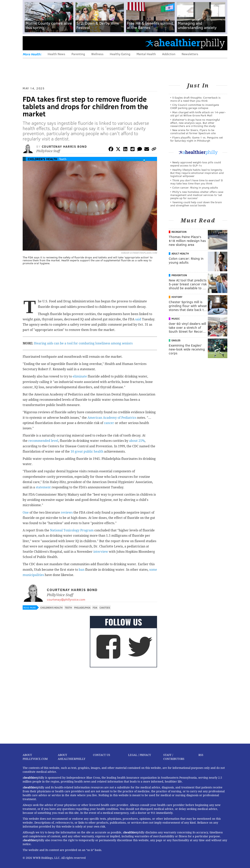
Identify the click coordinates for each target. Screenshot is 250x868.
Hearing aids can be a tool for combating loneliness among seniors (83, 343)
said (138, 319)
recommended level (43, 441)
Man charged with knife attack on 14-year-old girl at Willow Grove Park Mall (198, 114)
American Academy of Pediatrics (112, 418)
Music (176, 319)
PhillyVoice (50, 43)
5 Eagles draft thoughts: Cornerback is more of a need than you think (195, 99)
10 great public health (87, 452)
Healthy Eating (120, 54)
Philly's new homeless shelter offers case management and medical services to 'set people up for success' (197, 195)
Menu (29, 43)
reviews (67, 513)
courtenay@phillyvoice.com (66, 599)
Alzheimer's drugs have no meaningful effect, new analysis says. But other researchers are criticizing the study (195, 123)
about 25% (137, 441)
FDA (95, 607)
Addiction (169, 54)
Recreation (179, 232)
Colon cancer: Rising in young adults (195, 187)
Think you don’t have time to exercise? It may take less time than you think (197, 182)
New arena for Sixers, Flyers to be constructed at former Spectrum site (193, 132)
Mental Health (146, 54)
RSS (201, 755)
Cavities (105, 607)
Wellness (97, 54)
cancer (109, 423)
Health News (56, 54)
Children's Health (42, 159)
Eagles (176, 340)
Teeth (63, 159)
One (26, 513)
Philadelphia (82, 607)
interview (101, 552)
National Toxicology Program (72, 530)
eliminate (80, 376)
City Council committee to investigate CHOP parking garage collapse (195, 106)
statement (44, 487)
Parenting (78, 54)
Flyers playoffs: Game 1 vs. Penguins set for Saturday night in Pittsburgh (197, 139)
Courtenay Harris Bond (64, 146)
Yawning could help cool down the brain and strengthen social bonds (196, 204)
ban (82, 570)
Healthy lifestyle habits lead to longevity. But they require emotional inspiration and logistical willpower (197, 173)
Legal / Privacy (140, 755)
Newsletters (190, 54)
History (177, 297)
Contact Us (102, 755)
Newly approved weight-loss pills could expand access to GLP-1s (196, 164)
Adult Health (180, 253)
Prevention (179, 275)
